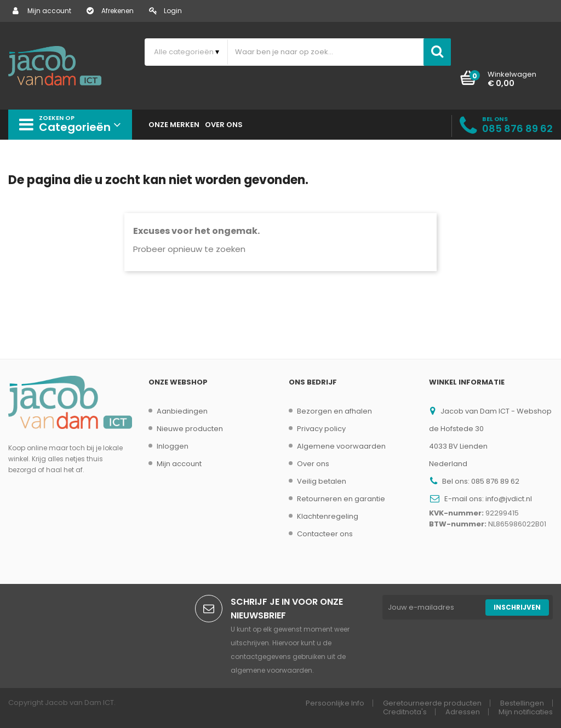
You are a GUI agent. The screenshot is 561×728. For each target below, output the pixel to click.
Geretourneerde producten (432, 703)
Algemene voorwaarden (341, 446)
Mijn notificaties (526, 712)
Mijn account (42, 11)
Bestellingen (522, 703)
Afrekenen (110, 11)
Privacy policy (321, 429)
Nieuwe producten (190, 429)
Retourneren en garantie (341, 499)
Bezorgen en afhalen (334, 411)
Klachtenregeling (328, 516)
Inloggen (173, 446)
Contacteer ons (325, 534)
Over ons (313, 464)
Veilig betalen (322, 481)
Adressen (463, 712)
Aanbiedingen (182, 411)
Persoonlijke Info (335, 703)
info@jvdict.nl (509, 499)
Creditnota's (405, 712)
